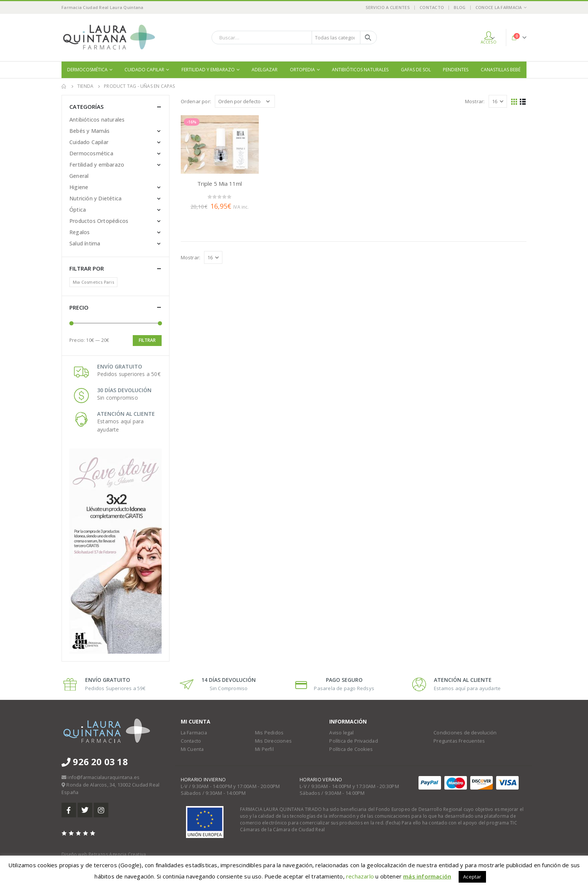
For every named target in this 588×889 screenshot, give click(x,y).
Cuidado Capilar (144, 70)
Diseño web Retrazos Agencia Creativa (104, 854)
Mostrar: (475, 101)
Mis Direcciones (273, 741)
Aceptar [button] (472, 877)
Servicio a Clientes (388, 7)
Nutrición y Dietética (95, 198)
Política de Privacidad (353, 741)
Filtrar (147, 340)
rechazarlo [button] (360, 876)
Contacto (432, 7)
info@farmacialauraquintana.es (103, 777)
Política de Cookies (351, 749)
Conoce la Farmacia (499, 7)
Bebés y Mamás (90, 131)
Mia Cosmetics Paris (93, 282)
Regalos (79, 232)
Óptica (78, 210)
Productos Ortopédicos (99, 221)
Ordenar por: (196, 101)
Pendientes (456, 70)
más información (427, 876)
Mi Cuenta (192, 749)
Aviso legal (341, 733)
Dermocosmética (87, 70)
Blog (460, 7)
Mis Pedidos (269, 733)
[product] (220, 144)
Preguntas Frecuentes (459, 741)
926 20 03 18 (95, 762)
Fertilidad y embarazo (208, 70)
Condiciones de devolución (465, 733)
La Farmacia (194, 733)
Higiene (79, 187)
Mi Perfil (264, 749)
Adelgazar (265, 70)
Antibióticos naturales (360, 70)
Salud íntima (85, 243)
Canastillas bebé (501, 70)
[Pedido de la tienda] (245, 101)
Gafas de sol (416, 70)
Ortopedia (302, 70)
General (79, 176)
